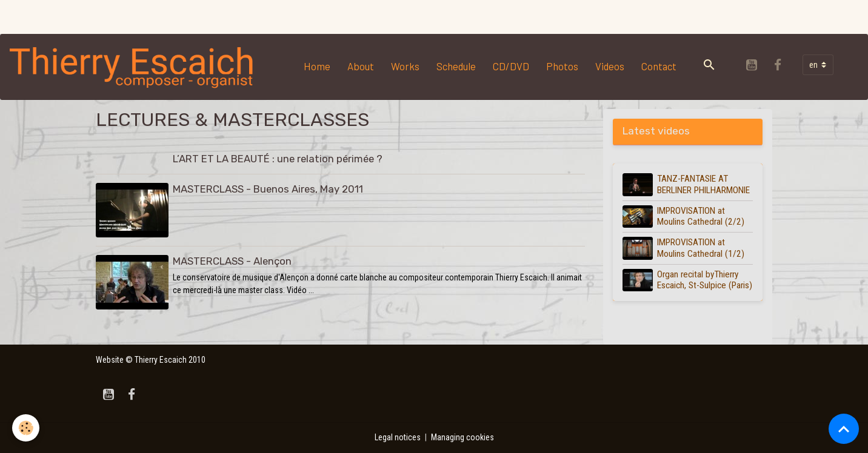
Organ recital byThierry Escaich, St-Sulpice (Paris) (705, 280)
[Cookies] (26, 428)
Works (405, 66)
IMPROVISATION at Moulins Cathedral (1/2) (701, 248)
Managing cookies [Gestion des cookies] (462, 437)
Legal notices (398, 437)
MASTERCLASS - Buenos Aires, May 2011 (268, 189)
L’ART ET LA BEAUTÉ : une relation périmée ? (278, 159)
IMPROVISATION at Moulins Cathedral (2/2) (701, 216)
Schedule (456, 66)
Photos (562, 66)
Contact (659, 66)
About (361, 66)
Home (317, 66)
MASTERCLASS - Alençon (232, 261)
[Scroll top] (844, 429)
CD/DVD (511, 66)
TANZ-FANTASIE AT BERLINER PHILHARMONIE (703, 184)
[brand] (135, 67)
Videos (610, 66)
